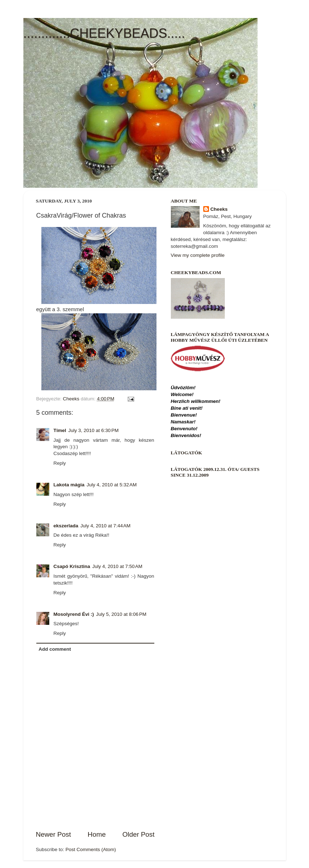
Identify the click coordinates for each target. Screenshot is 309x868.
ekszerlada (66, 526)
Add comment (55, 649)
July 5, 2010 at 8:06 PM (121, 614)
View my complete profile (198, 255)
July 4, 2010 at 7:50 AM (117, 566)
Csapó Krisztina (72, 566)
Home (97, 834)
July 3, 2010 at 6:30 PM (94, 430)
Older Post (138, 834)
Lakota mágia (69, 485)
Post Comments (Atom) (91, 849)
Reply (60, 463)
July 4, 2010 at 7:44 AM (106, 526)
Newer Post (54, 834)
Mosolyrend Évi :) (74, 614)
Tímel (60, 430)
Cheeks (219, 209)
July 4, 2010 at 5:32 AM (112, 485)
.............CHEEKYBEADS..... (104, 33)
